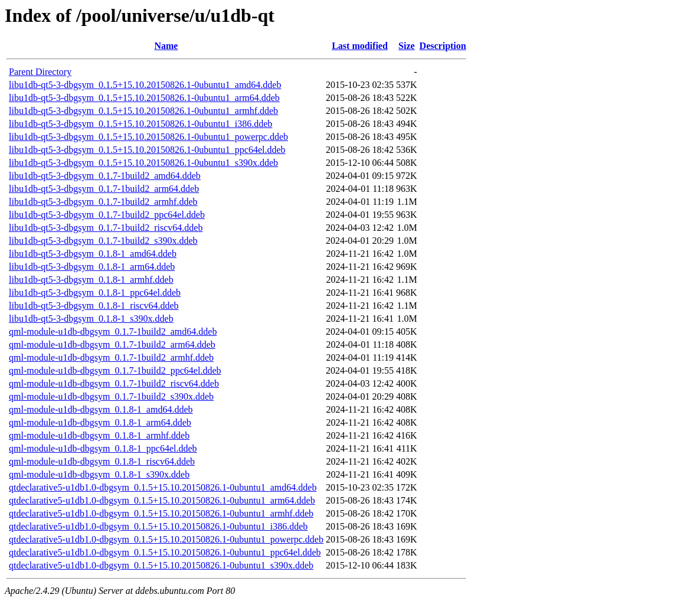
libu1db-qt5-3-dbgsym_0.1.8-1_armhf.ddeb (91, 280)
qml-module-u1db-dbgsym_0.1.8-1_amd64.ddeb (101, 409)
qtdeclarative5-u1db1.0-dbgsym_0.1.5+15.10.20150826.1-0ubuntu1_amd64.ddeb (163, 487)
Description (443, 46)
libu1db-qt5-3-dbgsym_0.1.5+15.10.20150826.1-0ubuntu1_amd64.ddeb (145, 85)
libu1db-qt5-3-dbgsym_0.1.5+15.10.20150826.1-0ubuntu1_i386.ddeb (140, 124)
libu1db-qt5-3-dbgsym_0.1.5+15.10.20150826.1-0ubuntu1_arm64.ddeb (144, 98)
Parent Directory (40, 72)
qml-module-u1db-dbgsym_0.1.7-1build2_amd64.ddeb (113, 331)
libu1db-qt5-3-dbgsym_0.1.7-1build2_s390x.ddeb (103, 241)
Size (407, 46)
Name (166, 46)
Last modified (360, 46)
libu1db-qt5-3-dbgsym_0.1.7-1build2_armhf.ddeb (103, 202)
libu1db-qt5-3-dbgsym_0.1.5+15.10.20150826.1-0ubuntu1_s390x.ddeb (143, 163)
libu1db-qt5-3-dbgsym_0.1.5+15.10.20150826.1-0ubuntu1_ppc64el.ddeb (147, 150)
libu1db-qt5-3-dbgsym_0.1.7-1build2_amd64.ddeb (105, 176)
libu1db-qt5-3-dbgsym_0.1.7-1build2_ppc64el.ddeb (107, 215)
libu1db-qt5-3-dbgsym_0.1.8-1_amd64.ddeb (93, 254)
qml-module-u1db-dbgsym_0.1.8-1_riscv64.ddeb (102, 461)
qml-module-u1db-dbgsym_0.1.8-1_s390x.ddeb (99, 474)
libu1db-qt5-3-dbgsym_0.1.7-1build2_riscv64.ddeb (106, 228)
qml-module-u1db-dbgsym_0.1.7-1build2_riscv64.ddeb (114, 383)
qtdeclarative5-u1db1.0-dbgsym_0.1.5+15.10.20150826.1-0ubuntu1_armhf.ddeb (161, 513)
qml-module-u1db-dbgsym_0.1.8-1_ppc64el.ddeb (103, 448)
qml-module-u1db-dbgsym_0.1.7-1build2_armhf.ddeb (111, 357)
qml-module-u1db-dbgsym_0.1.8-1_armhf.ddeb (99, 435)
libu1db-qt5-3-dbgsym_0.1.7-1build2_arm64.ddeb (104, 189)
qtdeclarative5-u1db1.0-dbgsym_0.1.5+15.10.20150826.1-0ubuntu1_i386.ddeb (158, 526)
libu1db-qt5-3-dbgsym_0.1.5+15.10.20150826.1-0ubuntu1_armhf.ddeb (143, 111)
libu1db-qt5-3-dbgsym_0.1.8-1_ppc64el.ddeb (95, 293)
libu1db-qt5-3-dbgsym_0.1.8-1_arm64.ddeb (92, 267)
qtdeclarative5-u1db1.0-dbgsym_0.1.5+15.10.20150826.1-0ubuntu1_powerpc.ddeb (166, 539)
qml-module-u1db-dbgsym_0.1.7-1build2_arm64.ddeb (112, 344)
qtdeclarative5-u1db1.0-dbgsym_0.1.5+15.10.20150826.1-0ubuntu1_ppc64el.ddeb (165, 552)
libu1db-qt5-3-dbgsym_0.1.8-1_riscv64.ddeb (94, 306)
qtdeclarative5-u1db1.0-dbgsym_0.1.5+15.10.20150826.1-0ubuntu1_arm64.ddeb (162, 500)
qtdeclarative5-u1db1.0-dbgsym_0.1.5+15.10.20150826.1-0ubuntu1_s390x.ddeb (161, 565)
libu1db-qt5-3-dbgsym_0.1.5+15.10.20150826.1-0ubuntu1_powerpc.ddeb (148, 137)
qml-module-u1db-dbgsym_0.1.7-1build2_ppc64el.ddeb (115, 370)
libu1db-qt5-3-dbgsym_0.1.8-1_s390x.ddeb (91, 319)
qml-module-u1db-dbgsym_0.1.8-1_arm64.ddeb (100, 422)
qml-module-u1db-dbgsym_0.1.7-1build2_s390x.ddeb (111, 396)
